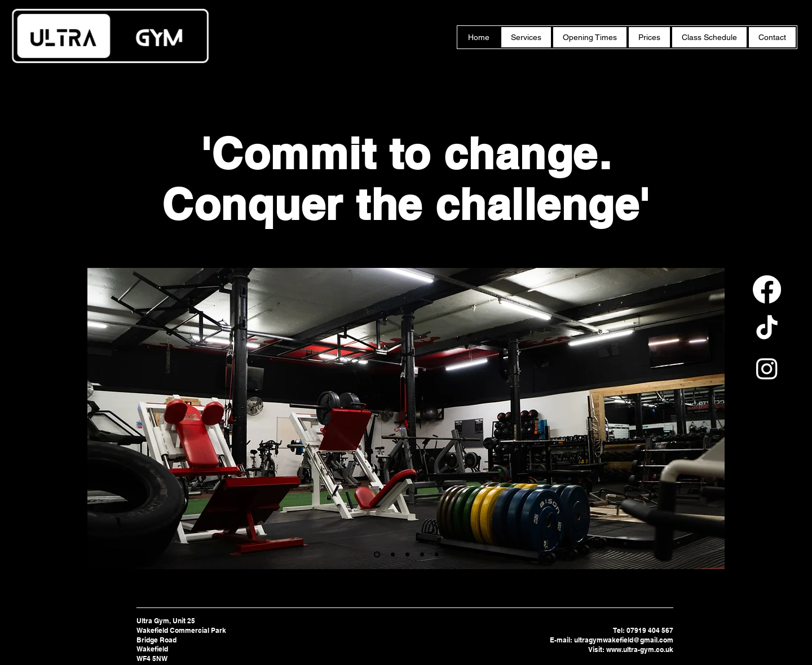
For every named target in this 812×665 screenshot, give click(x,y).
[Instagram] (767, 368)
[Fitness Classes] (393, 555)
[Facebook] (767, 289)
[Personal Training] (377, 555)
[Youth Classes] (437, 555)
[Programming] (407, 555)
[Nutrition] (422, 555)
